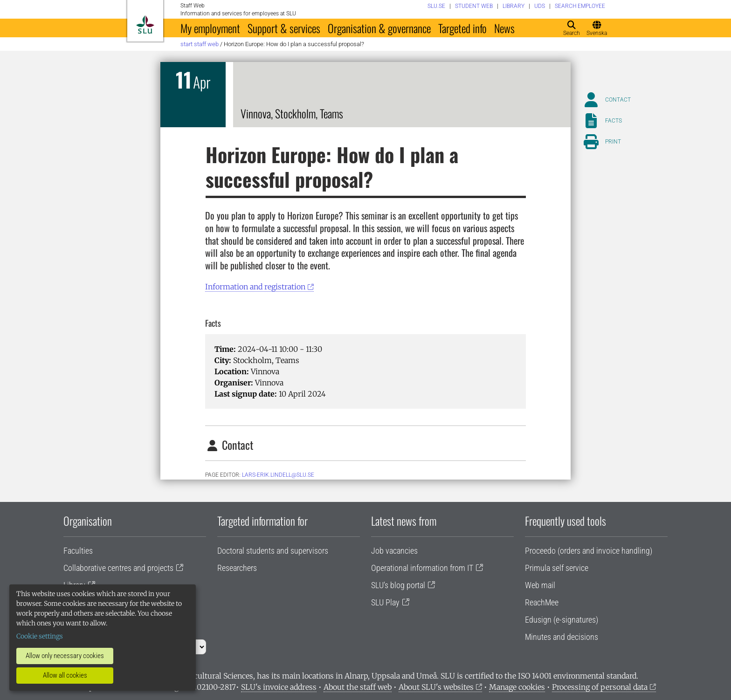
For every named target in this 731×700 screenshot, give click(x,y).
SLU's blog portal (398, 585)
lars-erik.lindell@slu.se (278, 475)
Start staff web (200, 44)
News (504, 28)
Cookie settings (40, 636)
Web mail (540, 585)
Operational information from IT (422, 568)
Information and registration (255, 287)
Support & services (284, 28)
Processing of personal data (600, 687)
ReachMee (542, 602)
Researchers (237, 568)
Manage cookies (517, 687)
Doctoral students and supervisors (273, 551)
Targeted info (462, 28)
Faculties (78, 551)
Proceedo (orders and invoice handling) (589, 551)
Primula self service (557, 568)
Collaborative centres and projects (118, 568)
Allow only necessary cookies (65, 656)
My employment (210, 28)
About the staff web (358, 687)
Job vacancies (394, 551)
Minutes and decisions (562, 637)
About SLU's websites (436, 687)
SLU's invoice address (279, 687)
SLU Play (385, 602)
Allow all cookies (65, 675)
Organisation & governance (379, 28)
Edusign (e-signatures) (562, 620)
